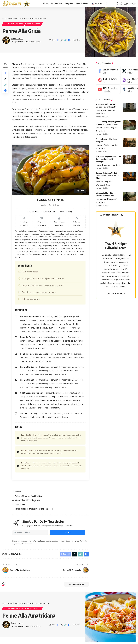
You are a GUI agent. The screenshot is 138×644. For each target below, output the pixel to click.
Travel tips (100, 114)
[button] (106, 4)
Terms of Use (39, 541)
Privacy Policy (79, 541)
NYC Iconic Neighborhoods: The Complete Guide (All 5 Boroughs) (108, 159)
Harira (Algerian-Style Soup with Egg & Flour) (34, 509)
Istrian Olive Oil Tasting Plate (27, 500)
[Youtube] (108, 90)
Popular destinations (103, 165)
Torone (18, 492)
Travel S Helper (17, 38)
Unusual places (101, 110)
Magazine (111, 110)
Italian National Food (26, 19)
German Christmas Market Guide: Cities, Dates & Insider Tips (108, 176)
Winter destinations (103, 185)
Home (4, 19)
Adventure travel (102, 199)
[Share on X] (62, 40)
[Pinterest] (108, 80)
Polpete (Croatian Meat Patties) (29, 496)
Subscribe (68, 533)
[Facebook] (108, 71)
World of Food (13, 19)
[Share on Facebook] (58, 40)
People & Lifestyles (103, 128)
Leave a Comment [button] (77, 584)
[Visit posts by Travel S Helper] (6, 40)
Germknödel (20, 505)
